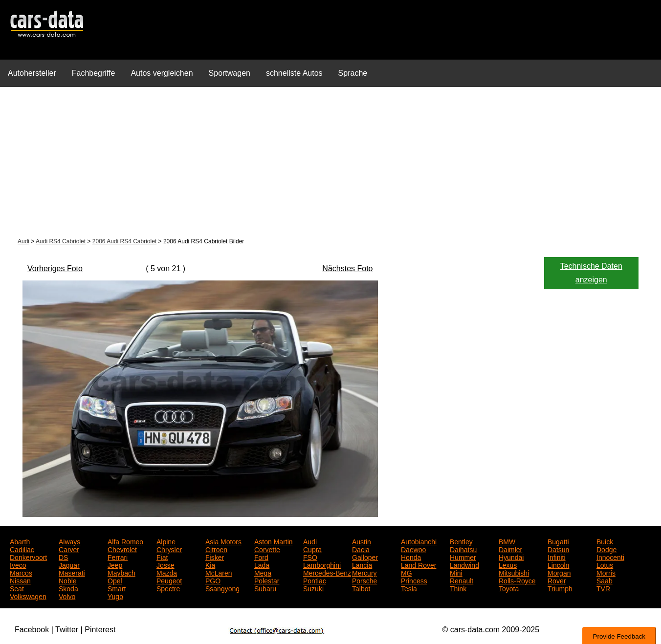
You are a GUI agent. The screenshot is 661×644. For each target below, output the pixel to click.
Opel (115, 580)
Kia (210, 564)
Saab (605, 580)
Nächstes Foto (347, 268)
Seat (17, 588)
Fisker (215, 557)
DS (63, 557)
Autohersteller (32, 73)
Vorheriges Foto (55, 268)
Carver (69, 549)
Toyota (509, 588)
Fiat (162, 557)
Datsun (558, 549)
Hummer (463, 557)
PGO (213, 580)
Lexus (508, 564)
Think (458, 588)
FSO (310, 557)
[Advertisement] (330, 163)
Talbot (361, 588)
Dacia (361, 549)
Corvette (267, 549)
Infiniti (557, 557)
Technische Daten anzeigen (591, 273)
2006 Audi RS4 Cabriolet (124, 241)
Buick (605, 541)
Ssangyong (222, 588)
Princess (414, 580)
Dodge (606, 549)
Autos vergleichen (162, 73)
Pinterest (100, 630)
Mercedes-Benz (327, 572)
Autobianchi (419, 541)
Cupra (312, 549)
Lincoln (558, 564)
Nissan (20, 580)
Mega (263, 572)
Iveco (18, 564)
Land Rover (419, 564)
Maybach (121, 572)
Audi (23, 241)
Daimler (510, 549)
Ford (261, 557)
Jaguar (69, 564)
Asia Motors (223, 541)
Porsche (364, 580)
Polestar (267, 580)
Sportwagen (230, 73)
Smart (117, 588)
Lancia (362, 564)
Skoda (68, 588)
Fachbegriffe (94, 73)
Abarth (20, 541)
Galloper (365, 557)
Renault (462, 580)
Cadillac (22, 549)
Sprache (353, 73)
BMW (507, 541)
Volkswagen (28, 596)
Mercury (364, 572)
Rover (557, 580)
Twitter (67, 630)
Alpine (166, 541)
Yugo (115, 596)
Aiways (69, 541)
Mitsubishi (514, 572)
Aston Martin (274, 541)
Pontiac (315, 580)
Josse (165, 564)
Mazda (167, 572)
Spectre (168, 588)
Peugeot (169, 580)
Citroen (216, 549)
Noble (68, 580)
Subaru (265, 588)
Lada (262, 564)
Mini (456, 572)
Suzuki (313, 588)
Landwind (464, 564)
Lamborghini (322, 564)
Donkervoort (28, 557)
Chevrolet (122, 549)
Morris (606, 572)
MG (407, 572)
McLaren (219, 572)
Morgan (559, 572)
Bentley (461, 541)
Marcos (21, 572)
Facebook (32, 630)
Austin (362, 541)
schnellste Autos (294, 73)
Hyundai (511, 557)
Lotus (605, 564)
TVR (603, 588)
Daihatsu (463, 549)
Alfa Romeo (125, 541)
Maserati (72, 572)
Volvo (67, 596)
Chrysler (169, 549)
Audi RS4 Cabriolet (61, 241)
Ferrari (118, 557)
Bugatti (558, 541)
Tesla (409, 588)
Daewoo (413, 549)
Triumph (560, 588)
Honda (411, 557)
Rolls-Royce (517, 580)
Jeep (115, 564)
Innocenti (610, 557)
